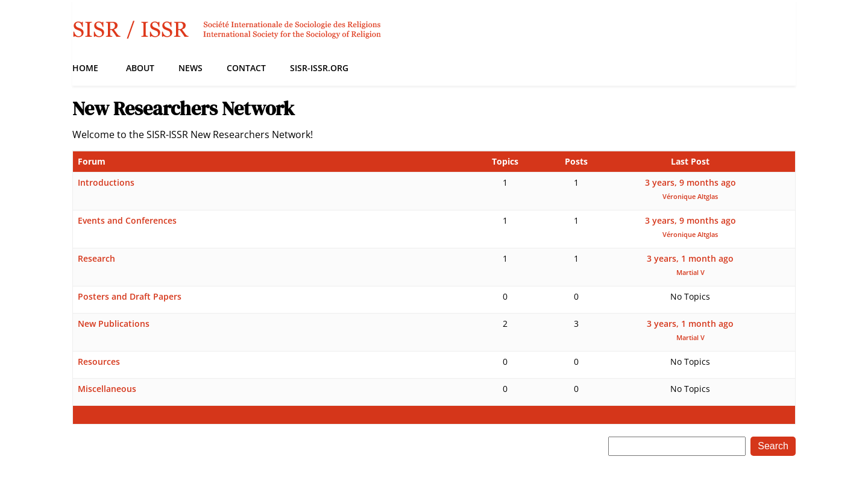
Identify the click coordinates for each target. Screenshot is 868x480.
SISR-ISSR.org (319, 68)
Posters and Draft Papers (130, 296)
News (190, 68)
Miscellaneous (107, 389)
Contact (246, 68)
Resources (99, 362)
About (140, 68)
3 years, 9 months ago (690, 182)
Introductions (106, 182)
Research (96, 258)
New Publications (114, 324)
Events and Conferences (127, 220)
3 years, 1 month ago (690, 258)
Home (85, 68)
